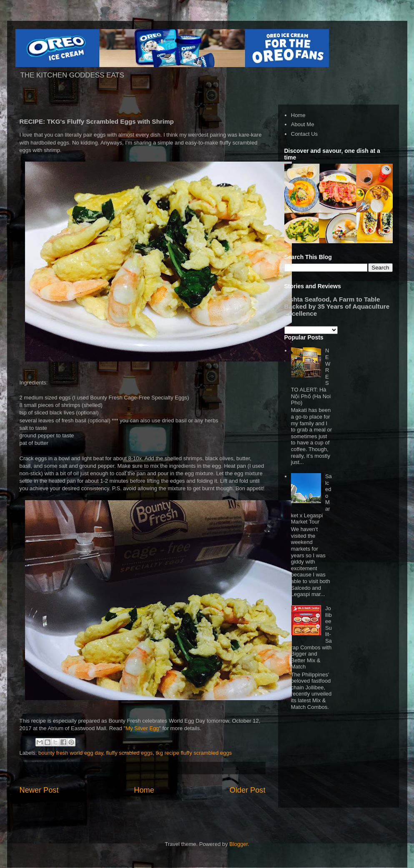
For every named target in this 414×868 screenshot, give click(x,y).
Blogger (238, 844)
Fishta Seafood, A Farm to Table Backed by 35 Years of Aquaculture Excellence (337, 306)
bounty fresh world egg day (71, 753)
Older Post (248, 790)
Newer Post (39, 790)
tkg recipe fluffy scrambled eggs (194, 753)
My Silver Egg (142, 728)
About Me (303, 124)
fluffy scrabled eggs (129, 753)
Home (144, 790)
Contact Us (304, 134)
